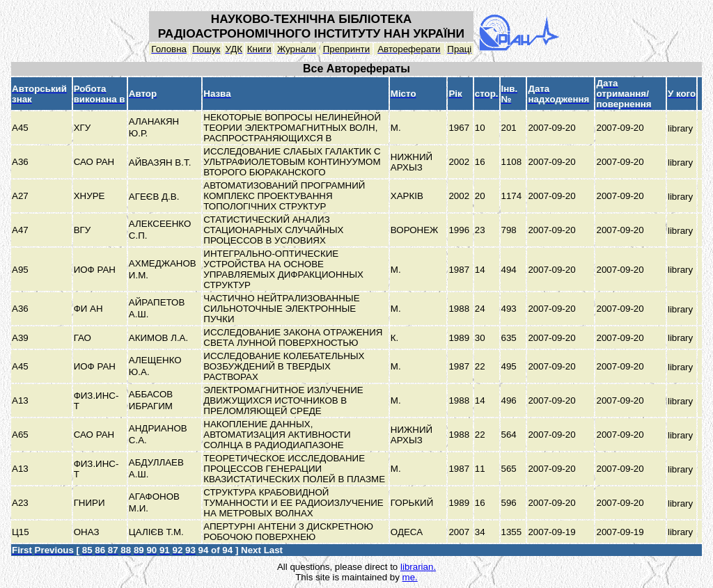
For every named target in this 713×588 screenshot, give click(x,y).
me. (410, 577)
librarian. (418, 567)
